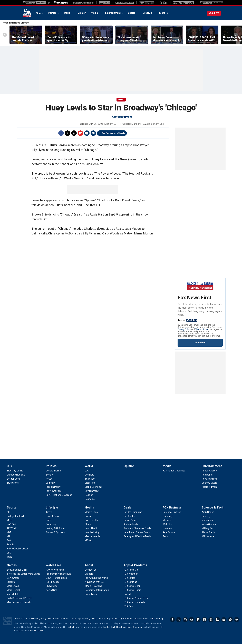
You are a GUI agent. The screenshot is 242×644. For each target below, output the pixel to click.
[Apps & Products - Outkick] (128, 594)
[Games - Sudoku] (11, 582)
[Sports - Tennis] (10, 545)
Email (93, 133)
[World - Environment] (92, 491)
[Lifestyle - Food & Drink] (52, 516)
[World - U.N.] (87, 471)
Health (89, 507)
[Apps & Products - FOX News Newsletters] (136, 598)
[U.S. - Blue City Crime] (15, 471)
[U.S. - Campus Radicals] (16, 475)
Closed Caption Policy (80, 619)
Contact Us (103, 619)
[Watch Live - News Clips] (52, 590)
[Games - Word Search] (14, 590)
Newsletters (224, 620)
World (67, 13)
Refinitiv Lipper (37, 631)
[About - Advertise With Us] (94, 582)
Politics (52, 13)
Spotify (230, 620)
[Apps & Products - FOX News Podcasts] (134, 602)
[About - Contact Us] (91, 570)
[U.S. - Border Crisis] (14, 479)
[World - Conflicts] (89, 475)
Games (12, 565)
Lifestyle (148, 13)
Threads (74, 133)
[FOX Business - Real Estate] (169, 532)
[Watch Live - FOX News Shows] (55, 570)
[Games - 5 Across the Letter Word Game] (23, 574)
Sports (132, 13)
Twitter (67, 133)
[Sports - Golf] (9, 540)
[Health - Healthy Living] (92, 532)
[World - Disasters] (90, 483)
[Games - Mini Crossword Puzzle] (19, 602)
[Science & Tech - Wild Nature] (208, 536)
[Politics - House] (49, 479)
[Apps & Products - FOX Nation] (130, 578)
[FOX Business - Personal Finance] (172, 512)
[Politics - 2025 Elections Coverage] (59, 495)
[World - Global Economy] (93, 487)
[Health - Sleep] (88, 524)
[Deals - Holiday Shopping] (133, 512)
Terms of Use (202, 329)
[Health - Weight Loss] (91, 512)
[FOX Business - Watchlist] (168, 524)
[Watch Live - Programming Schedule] (59, 574)
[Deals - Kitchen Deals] (131, 524)
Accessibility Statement (121, 619)
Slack (211, 620)
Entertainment (113, 13)
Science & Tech (213, 507)
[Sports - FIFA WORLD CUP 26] (17, 549)
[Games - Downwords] (13, 578)
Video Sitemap (157, 619)
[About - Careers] (89, 574)
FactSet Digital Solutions (115, 627)
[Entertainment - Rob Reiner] (207, 475)
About (89, 565)
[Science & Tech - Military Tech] (208, 528)
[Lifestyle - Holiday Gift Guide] (55, 528)
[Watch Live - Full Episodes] (53, 582)
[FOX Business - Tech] (165, 536)
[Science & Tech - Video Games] (209, 524)
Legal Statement (135, 627)
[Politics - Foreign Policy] (53, 487)
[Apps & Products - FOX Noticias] (130, 582)
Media (95, 13)
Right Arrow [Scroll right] (236, 35)
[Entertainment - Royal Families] (209, 479)
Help (94, 619)
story (121, 100)
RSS (217, 620)
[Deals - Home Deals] (130, 520)
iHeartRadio (237, 620)
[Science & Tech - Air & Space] (208, 512)
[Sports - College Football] (15, 516)
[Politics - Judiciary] (51, 483)
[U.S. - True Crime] (13, 483)
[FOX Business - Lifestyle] (167, 528)
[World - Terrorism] (90, 479)
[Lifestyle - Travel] (49, 512)
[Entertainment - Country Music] (209, 483)
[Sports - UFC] (9, 553)
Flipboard (80, 133)
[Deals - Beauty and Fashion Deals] (137, 536)
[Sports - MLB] (9, 520)
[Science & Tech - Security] (206, 516)
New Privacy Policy (37, 619)
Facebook (61, 133)
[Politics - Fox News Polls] (54, 491)
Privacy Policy (184, 329)
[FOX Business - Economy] (168, 516)
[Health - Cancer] (89, 516)
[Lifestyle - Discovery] (51, 524)
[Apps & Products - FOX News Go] (131, 570)
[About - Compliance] (91, 594)
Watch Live (53, 565)
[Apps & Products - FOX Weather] (131, 574)
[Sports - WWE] (9, 557)
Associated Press (122, 117)
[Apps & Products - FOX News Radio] (132, 590)
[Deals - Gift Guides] (129, 516)
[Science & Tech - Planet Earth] (208, 532)
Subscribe (200, 343)
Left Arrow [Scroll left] (5, 35)
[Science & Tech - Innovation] (207, 520)
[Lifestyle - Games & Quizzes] (55, 532)
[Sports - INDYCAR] (12, 528)
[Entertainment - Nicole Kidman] (209, 487)
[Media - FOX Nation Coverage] (174, 471)
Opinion (82, 13)
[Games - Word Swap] (13, 586)
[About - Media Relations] (93, 586)
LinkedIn (205, 620)
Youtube (192, 620)
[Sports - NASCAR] (12, 524)
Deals (127, 507)
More (162, 13)
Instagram (185, 620)
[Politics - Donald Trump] (53, 471)
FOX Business (172, 507)
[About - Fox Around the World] (96, 578)
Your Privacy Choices (58, 619)
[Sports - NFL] (9, 512)
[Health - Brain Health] (91, 520)
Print (87, 133)
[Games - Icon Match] (13, 594)
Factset (70, 627)
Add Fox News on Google (113, 133)
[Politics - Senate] (50, 475)
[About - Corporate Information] (97, 590)
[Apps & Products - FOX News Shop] (132, 586)
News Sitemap (141, 619)
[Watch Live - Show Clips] (52, 586)
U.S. (39, 13)
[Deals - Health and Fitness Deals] (137, 532)
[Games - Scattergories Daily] (17, 570)
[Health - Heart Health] (91, 528)
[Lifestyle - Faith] (48, 520)
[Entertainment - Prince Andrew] (210, 471)
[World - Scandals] (90, 499)
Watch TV (214, 13)
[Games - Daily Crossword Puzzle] (19, 598)
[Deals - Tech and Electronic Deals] (137, 528)
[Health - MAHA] (88, 540)
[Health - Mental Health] (92, 536)
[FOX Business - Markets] (167, 520)
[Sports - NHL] (9, 536)
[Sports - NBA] (9, 532)
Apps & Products (135, 565)
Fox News (27, 13)
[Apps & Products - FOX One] (128, 606)
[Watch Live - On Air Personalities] (56, 578)
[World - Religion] (89, 495)
